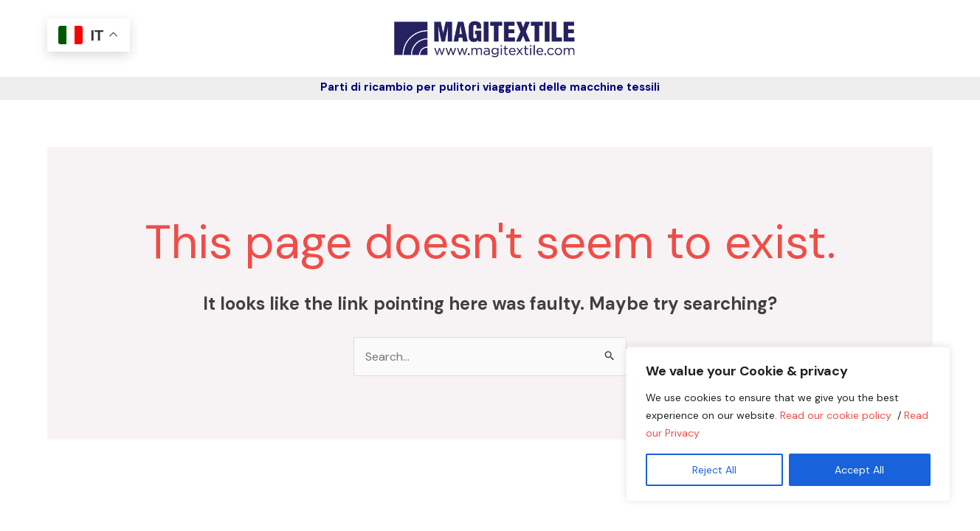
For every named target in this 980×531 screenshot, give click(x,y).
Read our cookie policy (837, 415)
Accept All (859, 470)
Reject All (714, 470)
